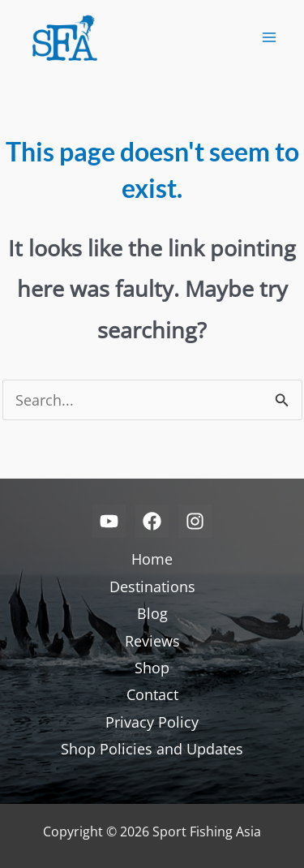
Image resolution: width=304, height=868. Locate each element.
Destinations (152, 587)
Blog (152, 613)
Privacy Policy (152, 722)
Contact (152, 694)
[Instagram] (195, 521)
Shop (152, 668)
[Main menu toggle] (269, 38)
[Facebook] (152, 521)
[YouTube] (109, 521)
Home (152, 559)
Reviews (152, 641)
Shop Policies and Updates (152, 749)
